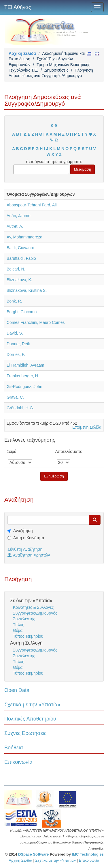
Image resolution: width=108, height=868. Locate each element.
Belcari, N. (16, 269)
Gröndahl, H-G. (20, 408)
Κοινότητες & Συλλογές (33, 607)
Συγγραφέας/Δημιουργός (35, 613)
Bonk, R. (14, 301)
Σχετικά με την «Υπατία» (32, 705)
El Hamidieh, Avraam (25, 365)
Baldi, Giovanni (20, 248)
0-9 (54, 126)
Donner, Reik (18, 344)
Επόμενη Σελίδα (87, 427)
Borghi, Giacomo (22, 312)
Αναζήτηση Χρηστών (29, 555)
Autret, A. (15, 226)
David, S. (15, 333)
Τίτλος (19, 625)
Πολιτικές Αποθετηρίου (30, 719)
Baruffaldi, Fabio (21, 258)
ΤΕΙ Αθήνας (18, 7)
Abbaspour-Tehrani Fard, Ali (32, 205)
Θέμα (18, 630)
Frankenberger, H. (23, 376)
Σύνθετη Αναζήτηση (25, 549)
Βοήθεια (14, 748)
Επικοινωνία (18, 762)
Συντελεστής (24, 619)
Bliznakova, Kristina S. (27, 290)
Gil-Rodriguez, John (24, 387)
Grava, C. (15, 397)
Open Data (17, 690)
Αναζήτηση (23, 531)
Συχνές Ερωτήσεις (25, 733)
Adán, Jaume (19, 216)
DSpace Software (33, 854)
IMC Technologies (88, 854)
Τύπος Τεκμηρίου (28, 636)
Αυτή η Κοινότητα (29, 538)
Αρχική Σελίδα (22, 53)
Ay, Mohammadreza (24, 237)
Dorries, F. (16, 354)
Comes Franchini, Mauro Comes (36, 322)
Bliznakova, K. (19, 280)
